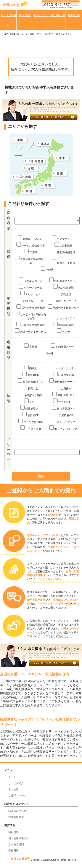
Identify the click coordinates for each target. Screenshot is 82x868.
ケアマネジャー (64, 238)
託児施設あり (31, 408)
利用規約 (13, 832)
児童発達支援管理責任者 (31, 260)
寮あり (31, 401)
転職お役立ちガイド (20, 811)
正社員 (31, 346)
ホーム (12, 777)
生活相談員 (64, 245)
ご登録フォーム (17, 795)
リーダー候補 (31, 428)
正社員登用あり (64, 408)
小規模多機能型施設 (31, 324)
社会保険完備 (64, 374)
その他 (47, 269)
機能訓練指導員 (64, 251)
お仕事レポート (58, 20)
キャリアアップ (64, 421)
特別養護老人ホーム (64, 280)
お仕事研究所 (16, 817)
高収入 (31, 367)
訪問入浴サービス (31, 300)
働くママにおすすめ (64, 428)
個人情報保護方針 (19, 838)
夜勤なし (31, 388)
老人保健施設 (64, 287)
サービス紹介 (8, 20)
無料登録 (74, 15)
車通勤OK (31, 374)
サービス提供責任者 (31, 245)
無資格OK (31, 414)
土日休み (64, 388)
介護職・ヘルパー (31, 238)
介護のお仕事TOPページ (14, 34)
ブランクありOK (31, 421)
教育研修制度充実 (31, 381)
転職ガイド (41, 15)
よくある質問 (16, 844)
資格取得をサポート (64, 381)
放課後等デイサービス (31, 331)
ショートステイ (64, 317)
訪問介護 (64, 293)
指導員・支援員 (64, 262)
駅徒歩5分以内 (31, 394)
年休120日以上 (64, 394)
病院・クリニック (64, 300)
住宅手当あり (64, 401)
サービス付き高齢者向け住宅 (31, 315)
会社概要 (13, 850)
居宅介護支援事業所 (31, 307)
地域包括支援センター (64, 307)
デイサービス (31, 293)
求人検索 (25, 15)
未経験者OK (64, 414)
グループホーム (31, 287)
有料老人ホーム (31, 280)
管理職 (31, 251)
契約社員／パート (64, 346)
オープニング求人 (64, 367)
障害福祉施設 (64, 324)
